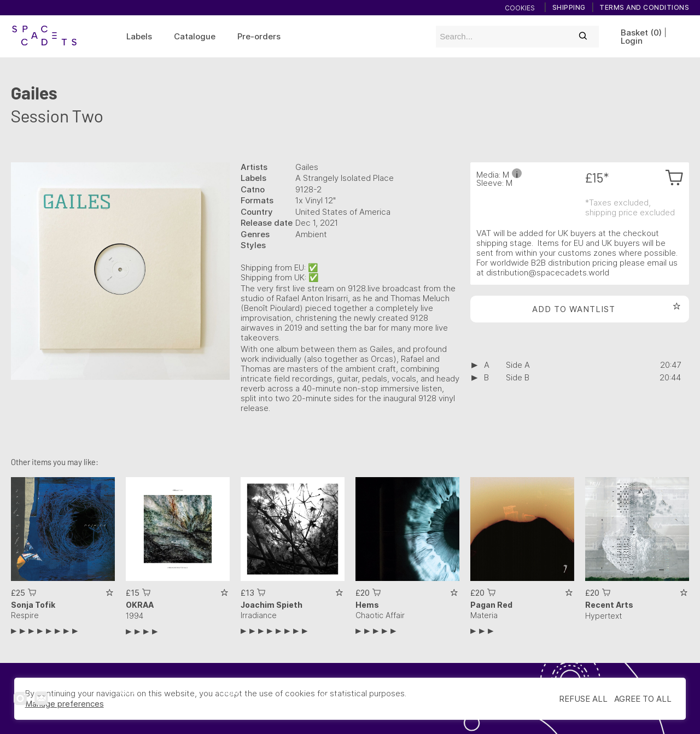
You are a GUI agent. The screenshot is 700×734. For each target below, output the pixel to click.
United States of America (343, 212)
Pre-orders (259, 36)
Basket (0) (641, 33)
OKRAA (140, 605)
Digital (333, 698)
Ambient (311, 234)
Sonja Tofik (33, 605)
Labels (139, 36)
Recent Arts (609, 605)
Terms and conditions (644, 8)
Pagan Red (491, 605)
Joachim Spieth (272, 605)
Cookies (520, 8)
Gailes (34, 92)
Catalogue (195, 36)
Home (126, 692)
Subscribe (240, 705)
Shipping (569, 8)
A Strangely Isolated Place (345, 178)
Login (632, 41)
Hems (367, 605)
